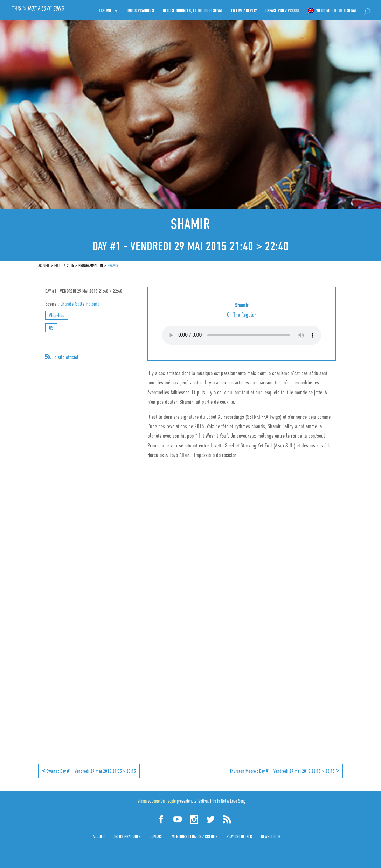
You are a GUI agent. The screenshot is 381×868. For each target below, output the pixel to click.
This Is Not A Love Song (228, 801)
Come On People (164, 801)
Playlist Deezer (239, 836)
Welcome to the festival (336, 9)
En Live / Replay (243, 9)
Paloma (141, 801)
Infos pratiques (127, 836)
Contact (156, 836)
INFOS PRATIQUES (139, 9)
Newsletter (271, 836)
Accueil (99, 836)
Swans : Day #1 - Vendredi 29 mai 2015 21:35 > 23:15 (89, 771)
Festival (103, 9)
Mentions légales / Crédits (195, 836)
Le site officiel (65, 357)
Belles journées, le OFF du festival (192, 9)
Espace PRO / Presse (282, 9)
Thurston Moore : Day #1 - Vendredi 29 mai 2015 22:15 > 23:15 (284, 771)
